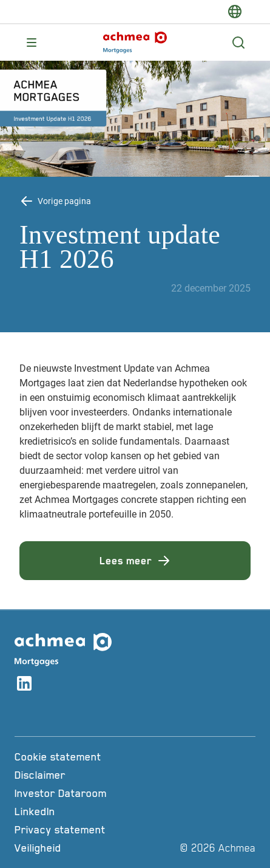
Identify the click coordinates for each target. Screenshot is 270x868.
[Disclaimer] (87, 775)
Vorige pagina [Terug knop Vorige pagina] (64, 201)
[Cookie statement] (87, 757)
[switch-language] (235, 12)
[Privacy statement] (87, 830)
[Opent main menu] (32, 43)
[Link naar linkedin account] (24, 685)
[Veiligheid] (87, 848)
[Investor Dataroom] (87, 793)
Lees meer (135, 561)
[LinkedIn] (87, 812)
